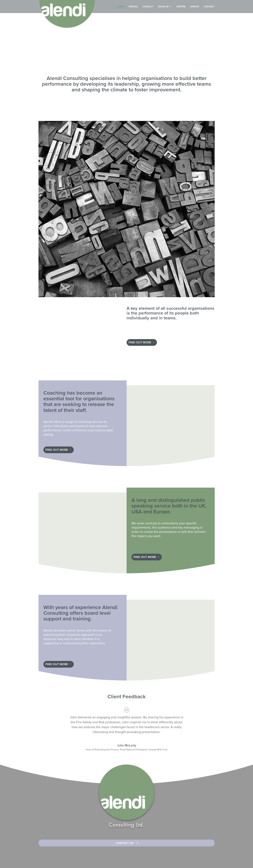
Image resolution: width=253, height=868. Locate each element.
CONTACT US (125, 843)
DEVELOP (163, 7)
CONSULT (148, 7)
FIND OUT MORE (140, 342)
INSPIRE (181, 7)
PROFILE (133, 7)
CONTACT (209, 7)
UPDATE (195, 7)
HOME (121, 7)
